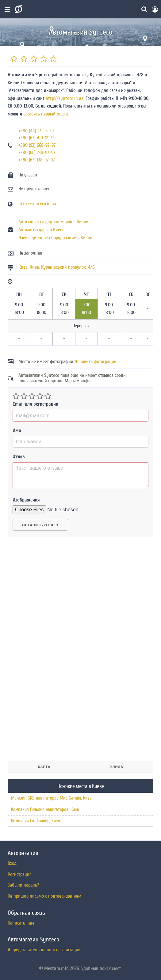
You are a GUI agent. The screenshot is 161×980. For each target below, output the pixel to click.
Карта (44, 767)
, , (57, 267)
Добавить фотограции (96, 361)
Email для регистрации (35, 404)
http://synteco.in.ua (65, 98)
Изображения (26, 500)
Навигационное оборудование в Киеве (55, 238)
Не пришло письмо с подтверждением (44, 896)
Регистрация (20, 874)
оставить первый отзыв (46, 114)
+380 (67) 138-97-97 (37, 160)
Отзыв (19, 456)
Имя (17, 430)
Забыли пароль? (23, 885)
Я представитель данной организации (44, 950)
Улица (117, 767)
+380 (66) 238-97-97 (37, 153)
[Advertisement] (54, 583)
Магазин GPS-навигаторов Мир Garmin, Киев (51, 798)
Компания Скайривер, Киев (36, 821)
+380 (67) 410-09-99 (37, 138)
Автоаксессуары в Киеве (41, 230)
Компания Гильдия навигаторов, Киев (45, 810)
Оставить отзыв (40, 525)
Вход (12, 863)
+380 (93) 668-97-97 (37, 145)
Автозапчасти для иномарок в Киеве (53, 222)
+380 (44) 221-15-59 (36, 131)
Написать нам (21, 923)
